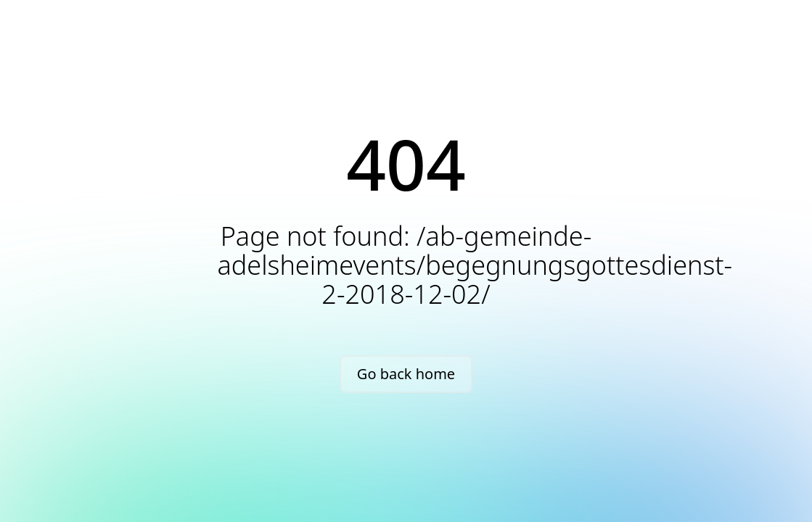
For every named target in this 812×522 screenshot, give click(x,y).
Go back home (406, 374)
